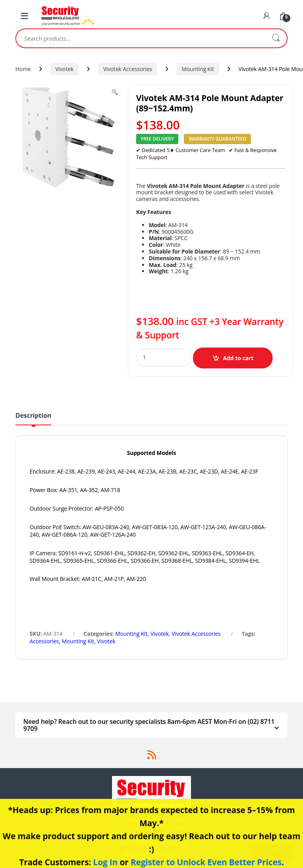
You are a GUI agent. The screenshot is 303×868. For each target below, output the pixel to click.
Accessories (44, 641)
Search (276, 38)
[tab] (33, 419)
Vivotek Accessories (127, 69)
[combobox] (140, 38)
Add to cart (238, 358)
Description (33, 416)
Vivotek (65, 69)
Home (23, 69)
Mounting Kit (198, 69)
